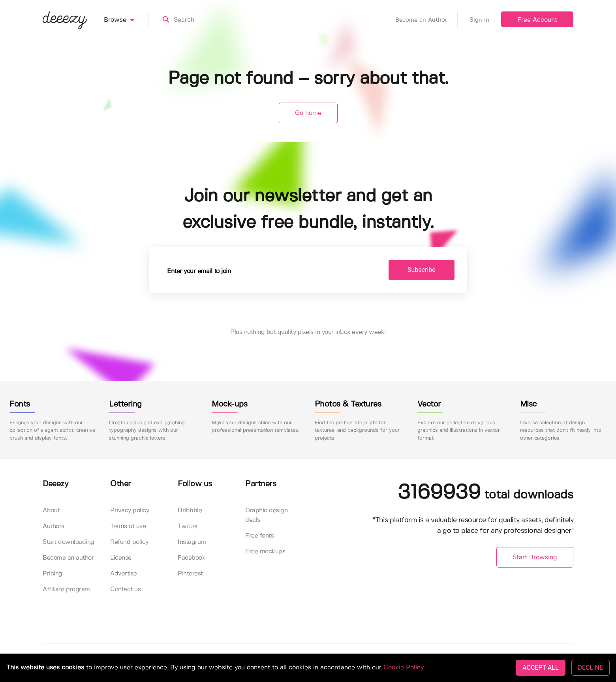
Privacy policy (130, 511)
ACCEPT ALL (540, 668)
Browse (126, 20)
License (121, 558)
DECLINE (591, 668)
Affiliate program (66, 589)
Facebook (192, 558)
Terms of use (128, 526)
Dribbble (190, 511)
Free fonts (259, 536)
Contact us (125, 589)
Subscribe (422, 270)
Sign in (479, 20)
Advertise (124, 574)
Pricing (53, 574)
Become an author (68, 558)
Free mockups (265, 552)
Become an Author (426, 20)
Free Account (537, 20)
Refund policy (129, 542)
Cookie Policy (403, 668)
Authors (54, 526)
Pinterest (190, 574)
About (51, 511)
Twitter (188, 526)
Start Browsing (535, 557)
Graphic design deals (266, 515)
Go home (308, 113)
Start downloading (69, 542)
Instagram (192, 542)
